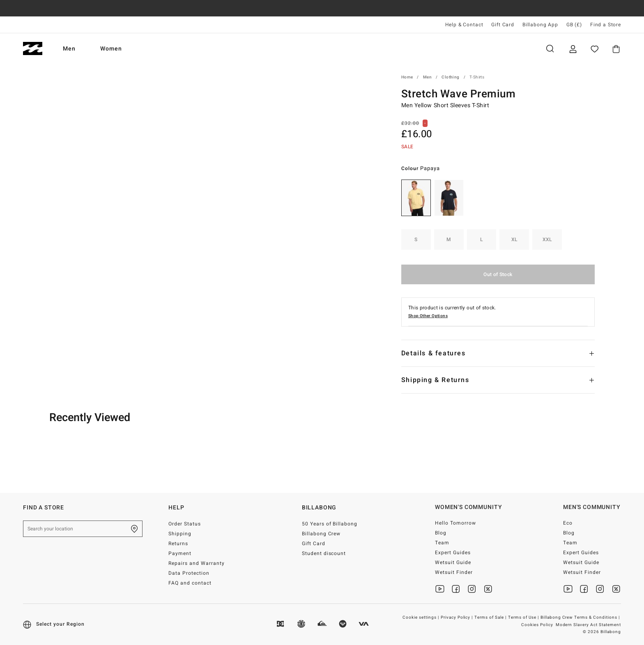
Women (111, 49)
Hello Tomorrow (455, 523)
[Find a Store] (134, 529)
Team (442, 543)
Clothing (450, 77)
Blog (441, 533)
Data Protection (189, 573)
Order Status (185, 524)
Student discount (324, 553)
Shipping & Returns (435, 380)
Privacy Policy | (458, 617)
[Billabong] (33, 49)
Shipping (180, 534)
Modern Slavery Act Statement (588, 625)
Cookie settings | (421, 617)
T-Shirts (477, 77)
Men (69, 49)
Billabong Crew (321, 534)
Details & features (434, 353)
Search (550, 49)
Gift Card (503, 25)
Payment (180, 553)
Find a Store (606, 25)
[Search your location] (83, 529)
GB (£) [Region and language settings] (574, 25)
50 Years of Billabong (330, 524)
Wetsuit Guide (453, 562)
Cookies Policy (537, 625)
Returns (178, 544)
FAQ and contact (190, 583)
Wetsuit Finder (454, 572)
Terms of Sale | (491, 617)
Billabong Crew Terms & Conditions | (581, 617)
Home (407, 77)
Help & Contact (464, 25)
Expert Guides (453, 553)
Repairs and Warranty (197, 563)
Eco (568, 523)
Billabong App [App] (540, 25)
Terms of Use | (524, 617)
